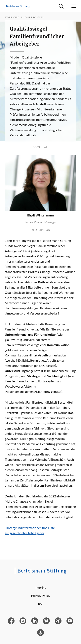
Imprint (41, 587)
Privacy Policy (41, 596)
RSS (41, 604)
